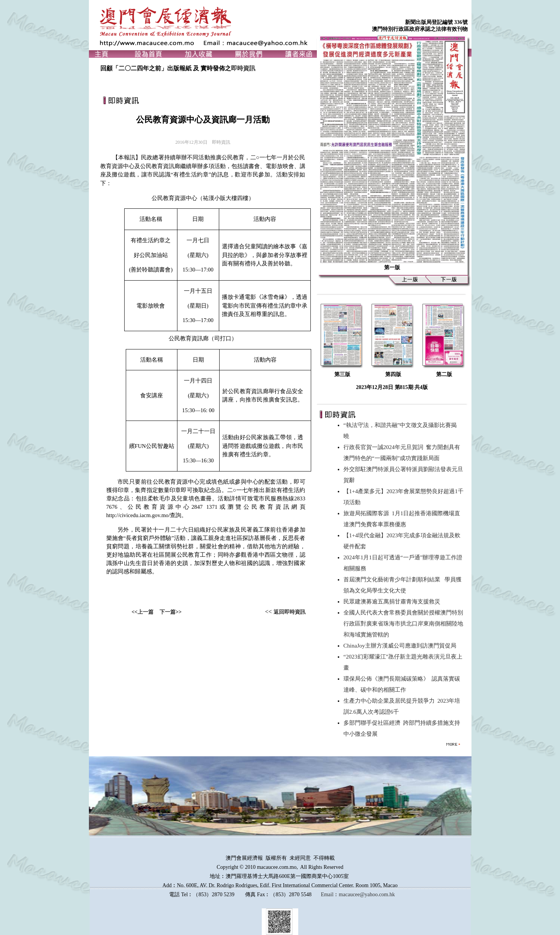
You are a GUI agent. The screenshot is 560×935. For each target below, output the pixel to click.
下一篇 (168, 612)
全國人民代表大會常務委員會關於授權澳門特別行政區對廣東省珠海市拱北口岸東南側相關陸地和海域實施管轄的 (403, 624)
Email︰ (330, 895)
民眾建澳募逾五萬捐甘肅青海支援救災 (393, 602)
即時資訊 (243, 68)
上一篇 (146, 612)
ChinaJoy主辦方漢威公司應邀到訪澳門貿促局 (401, 646)
